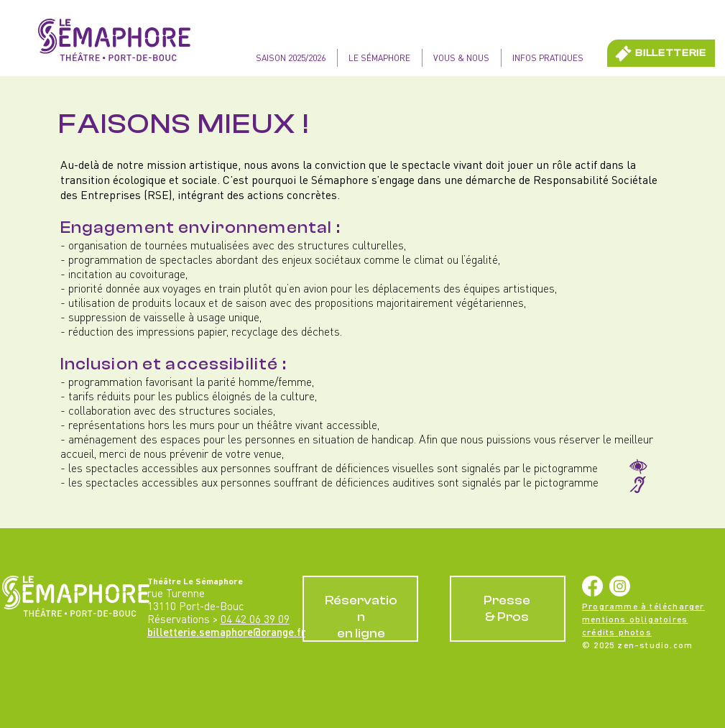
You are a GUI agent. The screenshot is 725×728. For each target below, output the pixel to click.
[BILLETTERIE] (661, 53)
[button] (379, 58)
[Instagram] (620, 586)
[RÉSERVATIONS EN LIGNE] (360, 609)
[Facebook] (592, 586)
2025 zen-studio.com (643, 645)
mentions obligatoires (635, 619)
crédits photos (617, 632)
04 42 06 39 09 (255, 619)
